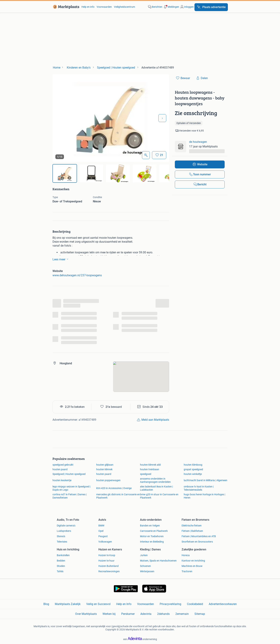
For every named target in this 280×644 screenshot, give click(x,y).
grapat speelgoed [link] (193, 469)
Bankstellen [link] (63, 555)
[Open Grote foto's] (146, 155)
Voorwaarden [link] (104, 7)
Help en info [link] (88, 7)
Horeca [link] (186, 555)
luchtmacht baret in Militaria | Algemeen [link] (206, 480)
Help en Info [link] (124, 604)
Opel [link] (101, 531)
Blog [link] (46, 604)
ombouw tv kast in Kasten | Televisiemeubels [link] (199, 488)
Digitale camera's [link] (66, 526)
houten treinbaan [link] (150, 469)
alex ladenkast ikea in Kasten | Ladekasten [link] (156, 488)
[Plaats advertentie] (211, 7)
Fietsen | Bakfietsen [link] (192, 531)
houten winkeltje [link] (193, 474)
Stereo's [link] (61, 536)
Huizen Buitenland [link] (108, 566)
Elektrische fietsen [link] (192, 526)
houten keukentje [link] (62, 480)
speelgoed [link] (146, 474)
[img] (65, 173)
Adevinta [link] (146, 614)
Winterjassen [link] (147, 571)
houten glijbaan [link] (105, 465)
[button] (171, 7)
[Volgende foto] (162, 118)
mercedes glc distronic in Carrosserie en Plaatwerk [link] (118, 496)
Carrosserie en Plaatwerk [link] (154, 531)
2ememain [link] (182, 614)
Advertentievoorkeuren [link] (223, 604)
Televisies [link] (62, 542)
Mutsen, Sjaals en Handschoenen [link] (158, 561)
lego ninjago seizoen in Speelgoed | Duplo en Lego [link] (71, 488)
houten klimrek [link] (104, 469)
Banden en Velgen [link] (150, 526)
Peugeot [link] (103, 536)
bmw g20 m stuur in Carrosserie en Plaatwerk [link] (159, 496)
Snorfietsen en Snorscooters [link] (197, 542)
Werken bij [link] (109, 614)
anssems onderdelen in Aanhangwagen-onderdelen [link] (155, 480)
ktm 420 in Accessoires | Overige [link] (114, 488)
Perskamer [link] (128, 614)
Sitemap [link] (200, 614)
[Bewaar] (159, 155)
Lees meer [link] (61, 259)
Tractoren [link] (187, 571)
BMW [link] (101, 526)
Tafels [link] (60, 571)
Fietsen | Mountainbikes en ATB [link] (199, 536)
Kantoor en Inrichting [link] (193, 561)
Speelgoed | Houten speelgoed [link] (69, 474)
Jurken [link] (144, 555)
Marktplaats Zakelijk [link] (68, 604)
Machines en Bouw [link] (192, 566)
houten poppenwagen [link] (108, 480)
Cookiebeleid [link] (195, 604)
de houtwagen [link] (198, 142)
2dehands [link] (163, 614)
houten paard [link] (60, 469)
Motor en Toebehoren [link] (152, 536)
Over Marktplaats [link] (86, 614)
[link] (65, 7)
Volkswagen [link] (105, 542)
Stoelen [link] (61, 566)
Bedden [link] (61, 561)
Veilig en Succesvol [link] (98, 604)
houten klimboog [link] (193, 465)
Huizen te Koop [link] (107, 555)
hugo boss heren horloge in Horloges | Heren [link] (204, 496)
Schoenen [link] (145, 566)
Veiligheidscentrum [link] (124, 7)
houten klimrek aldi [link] (150, 465)
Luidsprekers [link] (64, 531)
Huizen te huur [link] (106, 561)
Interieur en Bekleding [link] (152, 542)
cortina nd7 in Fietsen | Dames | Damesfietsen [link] (70, 496)
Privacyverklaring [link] (170, 604)
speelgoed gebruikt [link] (63, 465)
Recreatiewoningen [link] (109, 571)
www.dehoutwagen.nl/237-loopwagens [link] (77, 275)
